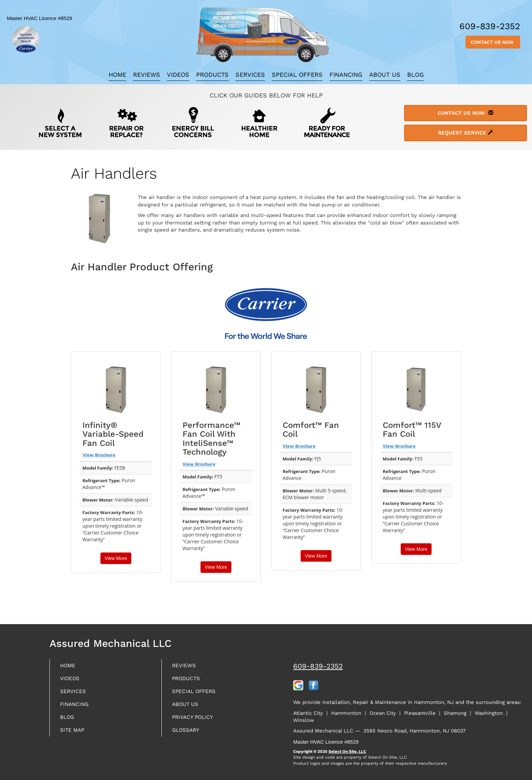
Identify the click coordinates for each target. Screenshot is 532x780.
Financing (346, 75)
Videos (178, 75)
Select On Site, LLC (347, 751)
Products (212, 75)
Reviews (147, 75)
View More (116, 558)
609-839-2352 (318, 666)
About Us (385, 75)
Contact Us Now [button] (493, 42)
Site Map (74, 736)
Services (250, 75)
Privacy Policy (196, 722)
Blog (415, 75)
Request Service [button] (465, 133)
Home (117, 75)
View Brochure (99, 455)
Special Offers (297, 75)
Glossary (188, 736)
